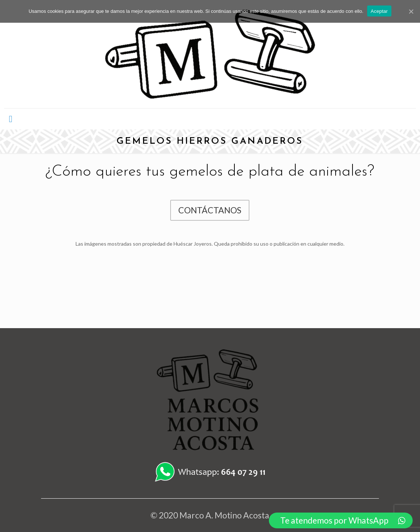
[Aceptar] (411, 11)
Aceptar (379, 11)
